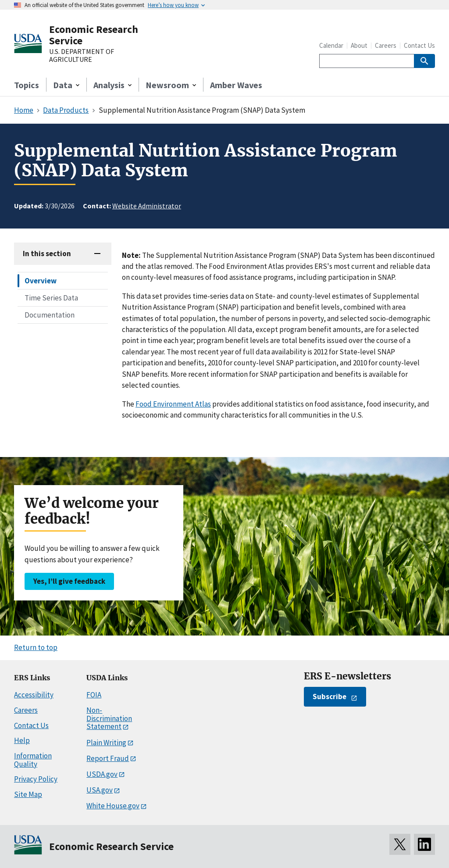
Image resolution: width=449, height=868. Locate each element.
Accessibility (34, 695)
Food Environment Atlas (173, 404)
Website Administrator (147, 206)
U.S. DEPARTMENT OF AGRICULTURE (82, 55)
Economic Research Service (94, 35)
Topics (27, 85)
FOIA (94, 695)
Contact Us (419, 45)
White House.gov (113, 806)
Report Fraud (108, 758)
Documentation (50, 315)
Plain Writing (106, 743)
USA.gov (100, 790)
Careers (386, 45)
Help (22, 740)
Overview (41, 281)
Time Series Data (51, 298)
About (359, 45)
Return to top (36, 647)
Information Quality (33, 760)
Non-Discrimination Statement (109, 718)
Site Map (28, 794)
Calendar (331, 45)
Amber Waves (236, 85)
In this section (47, 254)
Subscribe (330, 697)
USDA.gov (102, 774)
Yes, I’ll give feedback (69, 581)
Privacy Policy (36, 779)
